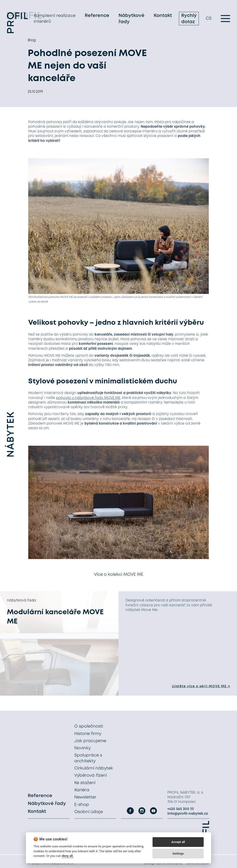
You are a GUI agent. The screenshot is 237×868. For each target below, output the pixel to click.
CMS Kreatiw (198, 863)
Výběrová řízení (90, 776)
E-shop (82, 805)
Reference (97, 17)
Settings (178, 854)
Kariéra (82, 790)
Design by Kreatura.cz (163, 863)
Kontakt (163, 17)
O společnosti (89, 726)
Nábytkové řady (131, 20)
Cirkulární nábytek (94, 768)
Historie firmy (88, 734)
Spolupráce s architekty (88, 758)
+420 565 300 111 (181, 809)
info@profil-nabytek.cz (188, 814)
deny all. (68, 856)
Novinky (83, 748)
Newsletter (85, 797)
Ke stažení (85, 783)
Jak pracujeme (90, 741)
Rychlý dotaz (189, 20)
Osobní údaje (89, 812)
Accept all (178, 842)
